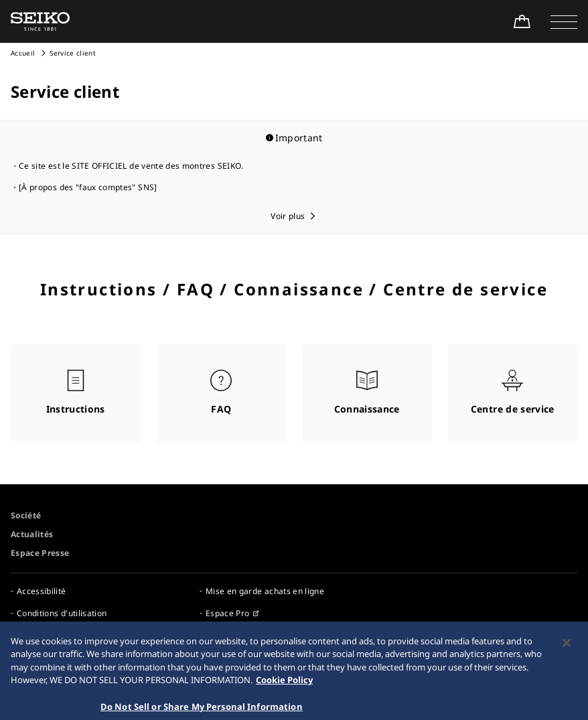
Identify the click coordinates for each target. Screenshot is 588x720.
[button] (564, 21)
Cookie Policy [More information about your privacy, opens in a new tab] (284, 688)
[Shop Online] (522, 21)
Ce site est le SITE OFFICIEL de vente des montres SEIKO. (131, 166)
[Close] (567, 650)
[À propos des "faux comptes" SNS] (88, 187)
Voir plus (288, 216)
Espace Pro (228, 613)
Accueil (23, 53)
